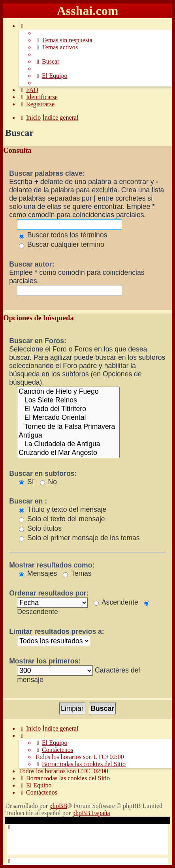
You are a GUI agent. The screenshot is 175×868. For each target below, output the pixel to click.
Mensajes (38, 573)
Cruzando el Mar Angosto (68, 453)
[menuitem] (64, 40)
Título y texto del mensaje (63, 509)
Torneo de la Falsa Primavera (68, 427)
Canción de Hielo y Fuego (68, 392)
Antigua (68, 436)
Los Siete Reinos (68, 400)
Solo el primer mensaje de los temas (79, 538)
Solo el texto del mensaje (62, 519)
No (48, 482)
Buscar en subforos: (43, 473)
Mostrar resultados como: (52, 565)
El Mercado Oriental (68, 418)
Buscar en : (28, 501)
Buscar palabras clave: (47, 173)
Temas (77, 573)
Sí (26, 482)
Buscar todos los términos (63, 235)
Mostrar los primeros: (45, 661)
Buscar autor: (32, 264)
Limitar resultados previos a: (57, 631)
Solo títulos (40, 528)
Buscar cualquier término (62, 244)
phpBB (58, 806)
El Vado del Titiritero (68, 409)
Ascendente (116, 602)
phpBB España (91, 813)
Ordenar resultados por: (49, 593)
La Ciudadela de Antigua (68, 444)
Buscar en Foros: (38, 341)
